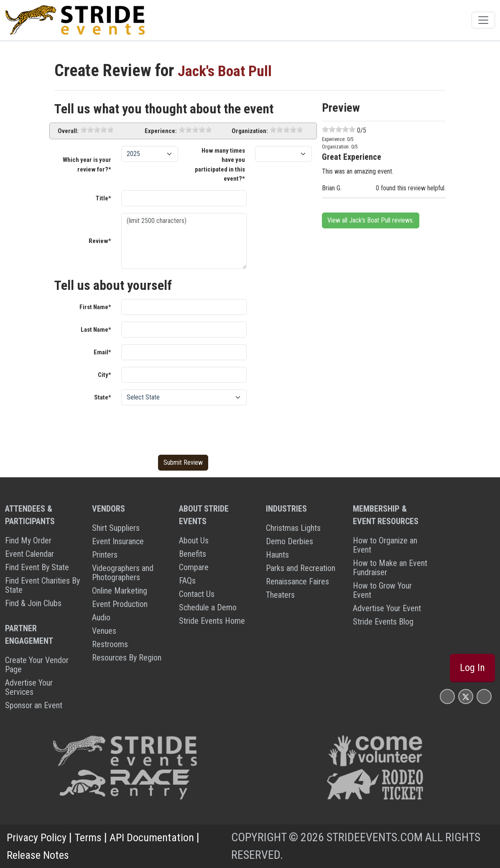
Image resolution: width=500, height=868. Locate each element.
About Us (194, 540)
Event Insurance (118, 541)
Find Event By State (37, 567)
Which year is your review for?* (87, 165)
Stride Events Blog (383, 622)
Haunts (277, 555)
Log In (472, 668)
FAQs (187, 581)
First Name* (95, 307)
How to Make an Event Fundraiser (390, 568)
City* (105, 375)
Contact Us (197, 594)
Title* (103, 198)
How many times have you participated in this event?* (220, 165)
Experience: (161, 131)
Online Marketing (120, 591)
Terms (92, 837)
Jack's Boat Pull (230, 70)
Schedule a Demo (208, 607)
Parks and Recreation (301, 568)
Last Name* (96, 330)
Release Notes (40, 855)
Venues (104, 631)
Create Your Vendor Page (37, 665)
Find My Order (28, 540)
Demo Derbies (290, 541)
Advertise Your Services (29, 687)
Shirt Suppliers (116, 528)
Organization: (250, 131)
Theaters (280, 595)
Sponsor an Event (34, 705)
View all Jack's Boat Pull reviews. (371, 220)
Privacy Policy (38, 837)
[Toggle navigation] (483, 20)
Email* (102, 352)
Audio (101, 617)
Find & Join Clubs (33, 603)
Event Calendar (29, 554)
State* (103, 397)
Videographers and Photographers (123, 573)
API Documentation (159, 837)
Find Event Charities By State (42, 585)
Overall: (68, 131)
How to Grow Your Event (382, 590)
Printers (105, 555)
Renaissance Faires (297, 581)
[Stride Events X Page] (466, 696)
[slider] (97, 130)
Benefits (193, 554)
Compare (194, 567)
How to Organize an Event (385, 545)
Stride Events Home (212, 621)
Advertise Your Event (387, 608)
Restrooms (110, 644)
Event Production (120, 604)
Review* (100, 241)
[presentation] (185, 428)
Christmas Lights (293, 528)
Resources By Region (127, 658)
